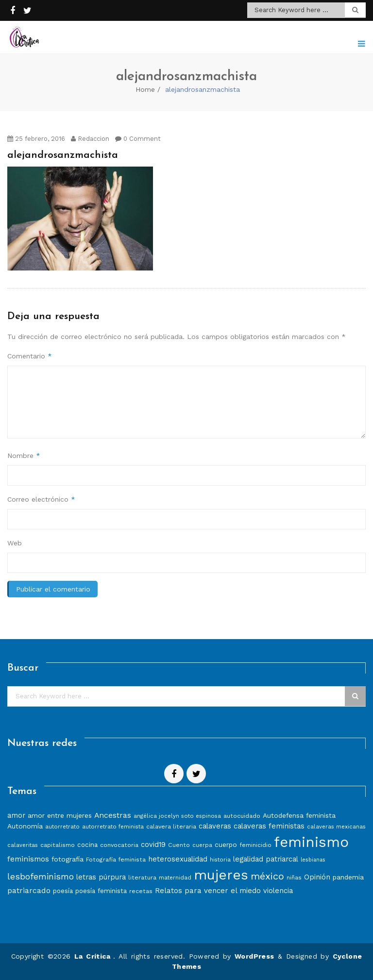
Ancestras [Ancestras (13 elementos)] (113, 815)
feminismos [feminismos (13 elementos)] (28, 859)
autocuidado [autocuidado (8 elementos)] (242, 816)
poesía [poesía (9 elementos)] (63, 891)
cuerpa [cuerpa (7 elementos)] (202, 845)
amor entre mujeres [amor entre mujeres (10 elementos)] (60, 815)
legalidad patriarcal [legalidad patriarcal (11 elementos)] (266, 859)
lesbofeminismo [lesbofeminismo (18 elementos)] (41, 876)
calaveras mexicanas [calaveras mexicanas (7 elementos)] (336, 827)
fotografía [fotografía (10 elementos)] (68, 859)
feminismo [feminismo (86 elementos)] (311, 842)
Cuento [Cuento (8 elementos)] (179, 845)
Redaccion (90, 139)
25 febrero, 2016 (36, 139)
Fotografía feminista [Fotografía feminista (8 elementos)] (116, 859)
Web (15, 543)
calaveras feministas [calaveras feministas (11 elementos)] (269, 826)
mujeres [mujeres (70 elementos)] (221, 875)
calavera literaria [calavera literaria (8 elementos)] (171, 826)
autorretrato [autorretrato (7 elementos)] (62, 827)
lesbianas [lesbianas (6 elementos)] (313, 860)
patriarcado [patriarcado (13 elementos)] (29, 890)
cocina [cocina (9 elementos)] (87, 845)
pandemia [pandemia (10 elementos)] (348, 877)
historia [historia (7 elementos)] (220, 860)
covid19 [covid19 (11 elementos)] (153, 845)
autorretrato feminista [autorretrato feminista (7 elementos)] (113, 827)
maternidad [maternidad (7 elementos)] (175, 878)
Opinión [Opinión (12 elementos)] (317, 877)
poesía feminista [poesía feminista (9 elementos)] (101, 891)
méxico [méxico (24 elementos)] (267, 876)
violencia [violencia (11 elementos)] (278, 891)
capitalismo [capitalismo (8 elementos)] (58, 845)
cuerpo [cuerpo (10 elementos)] (226, 845)
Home (145, 89)
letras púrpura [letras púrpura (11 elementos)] (101, 877)
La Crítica (94, 956)
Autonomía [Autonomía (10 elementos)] (25, 826)
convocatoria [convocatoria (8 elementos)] (119, 845)
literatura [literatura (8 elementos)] (142, 877)
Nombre (24, 456)
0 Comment (138, 139)
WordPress (254, 956)
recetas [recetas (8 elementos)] (141, 891)
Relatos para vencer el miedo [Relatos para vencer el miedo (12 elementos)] (208, 891)
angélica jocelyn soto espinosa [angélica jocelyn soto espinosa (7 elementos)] (177, 816)
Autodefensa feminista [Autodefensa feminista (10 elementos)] (299, 815)
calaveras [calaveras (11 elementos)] (215, 826)
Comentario (30, 356)
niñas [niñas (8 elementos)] (294, 877)
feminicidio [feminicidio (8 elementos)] (255, 845)
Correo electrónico (41, 499)
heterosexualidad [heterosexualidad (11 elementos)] (178, 859)
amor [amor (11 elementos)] (16, 815)
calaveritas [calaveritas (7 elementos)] (23, 845)
